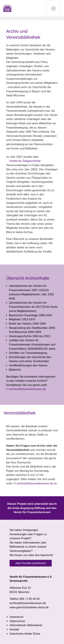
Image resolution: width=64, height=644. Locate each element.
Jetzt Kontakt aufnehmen (31, 563)
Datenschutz (17, 621)
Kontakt (14, 629)
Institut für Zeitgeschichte (25, 161)
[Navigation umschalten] (54, 9)
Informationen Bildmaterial (26, 625)
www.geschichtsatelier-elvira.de (29, 607)
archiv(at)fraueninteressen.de (28, 389)
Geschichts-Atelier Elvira (25, 634)
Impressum (16, 617)
